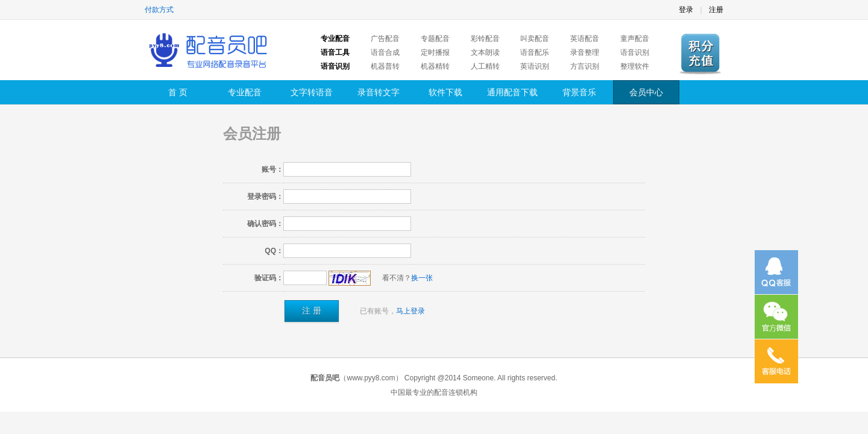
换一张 (422, 278)
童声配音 (635, 39)
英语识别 (535, 66)
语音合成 (385, 52)
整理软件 (635, 66)
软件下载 (445, 92)
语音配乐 (535, 52)
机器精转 (435, 66)
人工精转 (485, 66)
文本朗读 (485, 52)
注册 (716, 10)
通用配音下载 (512, 92)
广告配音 (385, 39)
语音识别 (635, 52)
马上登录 (410, 311)
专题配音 (435, 39)
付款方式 (159, 10)
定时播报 (435, 52)
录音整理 (585, 52)
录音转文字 (379, 92)
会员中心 (646, 92)
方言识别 (585, 66)
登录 (686, 10)
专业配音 (245, 92)
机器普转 (385, 66)
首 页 (178, 92)
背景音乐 (579, 92)
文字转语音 (312, 92)
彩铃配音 (485, 39)
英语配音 (585, 39)
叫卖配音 (535, 39)
